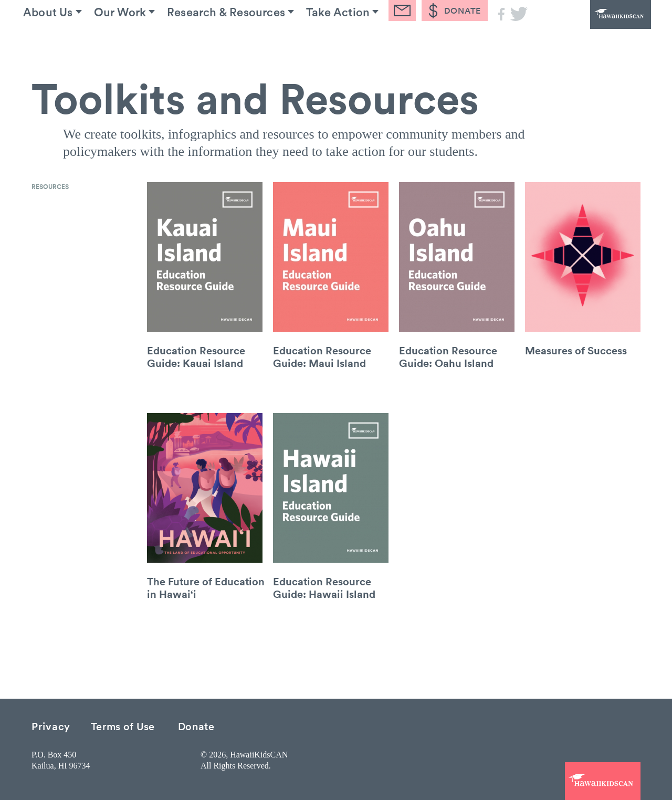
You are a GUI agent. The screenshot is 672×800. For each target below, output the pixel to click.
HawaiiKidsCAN (593, 29)
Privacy (51, 726)
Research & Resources (252, 41)
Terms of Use (123, 726)
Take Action (372, 41)
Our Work (138, 41)
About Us (57, 41)
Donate (196, 726)
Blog (445, 41)
